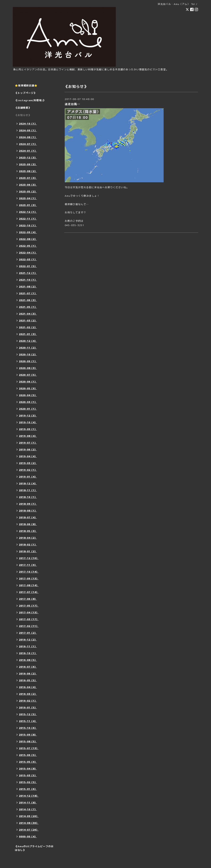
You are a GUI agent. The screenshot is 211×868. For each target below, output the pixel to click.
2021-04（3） (28, 314)
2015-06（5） (28, 755)
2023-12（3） (28, 158)
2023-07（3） (28, 178)
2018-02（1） (28, 545)
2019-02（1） (28, 470)
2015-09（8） (28, 735)
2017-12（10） (29, 558)
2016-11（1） (28, 646)
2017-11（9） (28, 565)
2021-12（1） (28, 273)
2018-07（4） (28, 517)
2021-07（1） (28, 293)
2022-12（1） (28, 212)
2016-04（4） (28, 687)
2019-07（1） (28, 443)
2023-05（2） (28, 192)
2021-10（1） (28, 280)
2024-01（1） (28, 151)
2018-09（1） (28, 504)
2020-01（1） (28, 409)
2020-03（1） (28, 402)
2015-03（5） (28, 775)
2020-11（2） (28, 348)
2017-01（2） (28, 633)
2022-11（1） (28, 219)
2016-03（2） (28, 694)
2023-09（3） (28, 164)
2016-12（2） (28, 640)
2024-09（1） (28, 130)
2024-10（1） (28, 124)
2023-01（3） (28, 205)
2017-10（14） (29, 572)
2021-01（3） (28, 334)
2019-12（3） (28, 416)
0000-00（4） (28, 837)
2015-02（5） (28, 782)
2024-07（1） (28, 144)
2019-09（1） (28, 429)
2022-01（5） (28, 266)
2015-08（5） (28, 741)
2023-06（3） (28, 185)
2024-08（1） (28, 137)
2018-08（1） (28, 511)
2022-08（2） (28, 239)
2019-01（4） (28, 477)
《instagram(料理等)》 (30, 100)
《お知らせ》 (23, 115)
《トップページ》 (26, 93)
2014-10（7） (28, 809)
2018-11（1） (28, 490)
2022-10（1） (28, 225)
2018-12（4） (28, 483)
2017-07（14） (29, 592)
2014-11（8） (28, 803)
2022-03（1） (28, 259)
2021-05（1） (28, 307)
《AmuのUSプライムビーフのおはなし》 (34, 848)
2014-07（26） (29, 830)
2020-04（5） (28, 395)
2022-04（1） (28, 253)
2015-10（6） (28, 728)
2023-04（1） (28, 198)
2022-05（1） (28, 246)
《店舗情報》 (23, 108)
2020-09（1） (28, 361)
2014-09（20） (29, 816)
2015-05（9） (28, 762)
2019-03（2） (28, 463)
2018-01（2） (28, 551)
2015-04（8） (28, 769)
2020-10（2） (28, 354)
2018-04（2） (28, 538)
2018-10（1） (28, 497)
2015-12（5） (28, 714)
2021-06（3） (28, 300)
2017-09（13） (29, 579)
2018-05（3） (28, 531)
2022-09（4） (28, 232)
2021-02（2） (28, 327)
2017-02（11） (29, 626)
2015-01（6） (28, 789)
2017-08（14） (29, 585)
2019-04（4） (28, 456)
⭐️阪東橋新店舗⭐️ (26, 85)
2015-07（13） (29, 748)
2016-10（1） (28, 653)
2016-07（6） (28, 667)
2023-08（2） (28, 171)
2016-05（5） (28, 680)
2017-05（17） (29, 606)
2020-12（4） (28, 341)
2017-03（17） (29, 619)
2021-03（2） (28, 321)
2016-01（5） (28, 708)
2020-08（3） (28, 368)
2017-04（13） (29, 612)
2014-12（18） (29, 796)
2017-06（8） (28, 599)
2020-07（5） (28, 375)
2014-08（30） (29, 823)
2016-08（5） (28, 660)
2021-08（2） (28, 287)
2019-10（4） (28, 422)
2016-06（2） (28, 674)
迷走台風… (72, 104)
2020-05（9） (28, 388)
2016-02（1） (28, 701)
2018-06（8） (28, 524)
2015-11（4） (28, 721)
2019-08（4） (28, 436)
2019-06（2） (28, 450)
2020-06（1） (28, 382)
